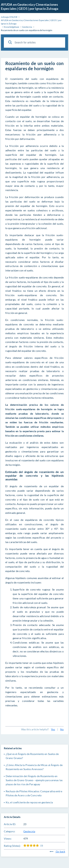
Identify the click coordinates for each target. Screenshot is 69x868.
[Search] (10, 42)
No (62, 729)
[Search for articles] (34, 42)
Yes (53, 729)
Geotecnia (29, 831)
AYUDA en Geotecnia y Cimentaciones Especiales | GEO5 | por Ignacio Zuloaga (30, 6)
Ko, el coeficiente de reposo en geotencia (29, 802)
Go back (57, 851)
